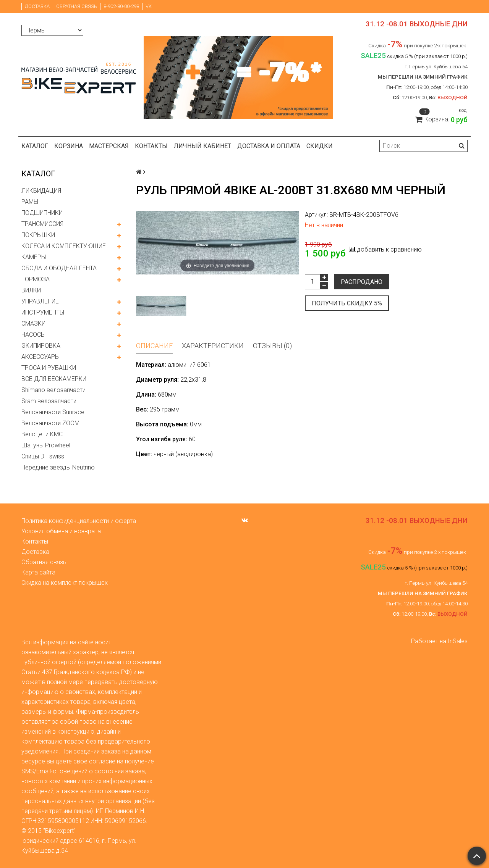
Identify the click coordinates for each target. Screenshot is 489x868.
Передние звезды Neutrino (58, 467)
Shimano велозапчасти (53, 390)
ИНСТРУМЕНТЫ (43, 312)
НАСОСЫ (33, 335)
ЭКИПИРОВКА (41, 346)
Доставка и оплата (269, 146)
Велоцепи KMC (42, 434)
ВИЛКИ (31, 290)
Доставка (37, 6)
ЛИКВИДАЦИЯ (41, 191)
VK (149, 6)
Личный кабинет (202, 146)
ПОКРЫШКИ (38, 235)
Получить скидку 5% (347, 303)
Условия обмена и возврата (61, 531)
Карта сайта (38, 572)
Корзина (69, 146)
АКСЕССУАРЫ (40, 357)
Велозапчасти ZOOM (50, 423)
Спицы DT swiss (43, 456)
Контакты (151, 146)
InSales (458, 641)
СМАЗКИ (33, 323)
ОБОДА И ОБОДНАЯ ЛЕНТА (59, 268)
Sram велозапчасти (49, 401)
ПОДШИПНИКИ (42, 213)
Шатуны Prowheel (46, 445)
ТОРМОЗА (36, 279)
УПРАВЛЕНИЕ (40, 301)
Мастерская (109, 146)
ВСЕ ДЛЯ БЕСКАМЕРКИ (54, 379)
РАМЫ (30, 202)
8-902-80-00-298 (121, 6)
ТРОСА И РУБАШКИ (49, 368)
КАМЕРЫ (34, 257)
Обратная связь (77, 6)
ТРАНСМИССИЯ (42, 224)
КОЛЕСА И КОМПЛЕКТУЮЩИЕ (64, 246)
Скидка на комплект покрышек (65, 583)
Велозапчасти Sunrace (53, 412)
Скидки (320, 146)
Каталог (35, 146)
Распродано (362, 282)
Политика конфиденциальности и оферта (79, 521)
